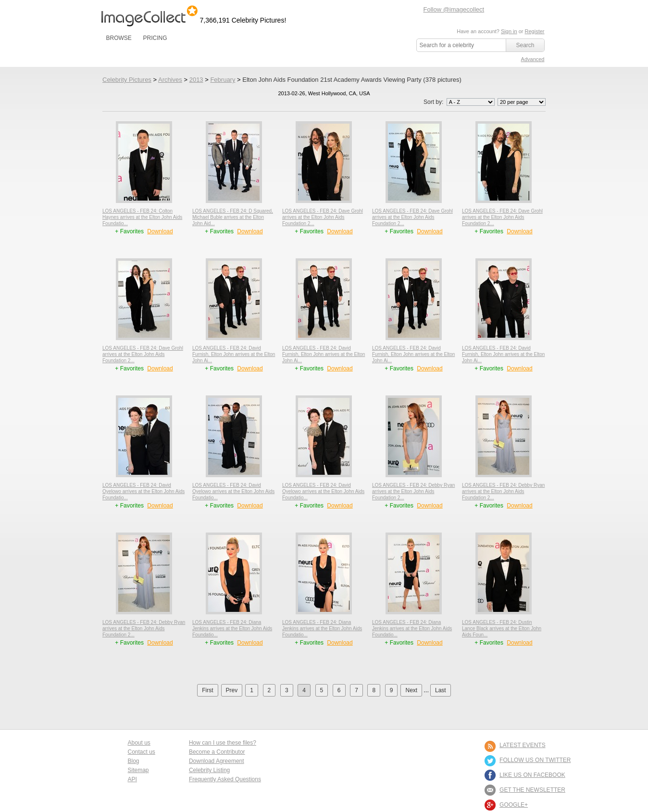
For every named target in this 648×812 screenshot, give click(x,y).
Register (535, 31)
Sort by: (460, 102)
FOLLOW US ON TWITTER (535, 760)
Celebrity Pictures (127, 80)
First (207, 690)
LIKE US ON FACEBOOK (532, 775)
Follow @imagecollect (454, 9)
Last (441, 690)
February (223, 80)
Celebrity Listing (209, 770)
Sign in (509, 31)
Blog (134, 761)
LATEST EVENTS (523, 745)
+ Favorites (130, 231)
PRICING (155, 38)
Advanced (533, 59)
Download (160, 231)
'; (471, 102)
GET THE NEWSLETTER (532, 790)
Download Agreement (217, 761)
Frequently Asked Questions (225, 779)
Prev (232, 690)
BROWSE (119, 38)
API (132, 779)
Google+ (514, 805)
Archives (170, 80)
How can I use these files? (223, 743)
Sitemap (138, 770)
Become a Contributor (217, 752)
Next (411, 690)
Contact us (142, 752)
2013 (196, 80)
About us (139, 743)
